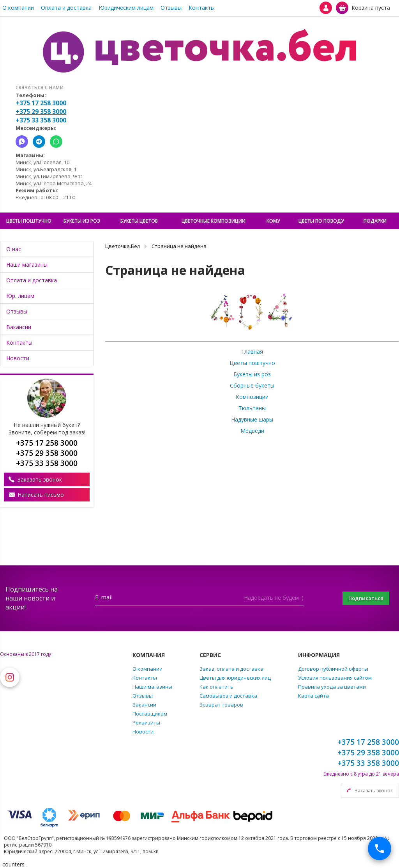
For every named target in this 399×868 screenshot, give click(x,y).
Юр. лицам (20, 296)
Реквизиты (146, 723)
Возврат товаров (221, 705)
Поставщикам (150, 714)
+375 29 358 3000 (41, 112)
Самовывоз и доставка (228, 696)
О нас (14, 249)
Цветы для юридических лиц (235, 678)
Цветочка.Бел (123, 246)
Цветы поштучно (252, 363)
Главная (252, 352)
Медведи (252, 431)
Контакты (202, 8)
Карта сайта (313, 696)
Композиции (252, 397)
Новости (18, 358)
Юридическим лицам (126, 8)
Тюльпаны (252, 408)
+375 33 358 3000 (41, 120)
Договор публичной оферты (333, 669)
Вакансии (19, 327)
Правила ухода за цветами (332, 687)
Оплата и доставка (66, 8)
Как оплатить (216, 687)
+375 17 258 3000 (41, 103)
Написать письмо (41, 495)
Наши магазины (27, 265)
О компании (18, 8)
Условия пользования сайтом (335, 678)
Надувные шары (252, 419)
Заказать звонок (40, 479)
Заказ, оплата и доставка (231, 669)
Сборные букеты (252, 385)
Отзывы (171, 8)
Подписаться (362, 598)
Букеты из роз (252, 374)
